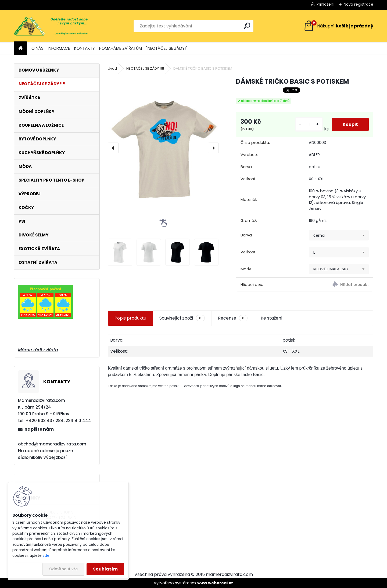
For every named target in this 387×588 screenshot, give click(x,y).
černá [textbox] (319, 235)
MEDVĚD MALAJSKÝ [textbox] (331, 269)
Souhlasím (105, 569)
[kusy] (309, 124)
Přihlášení (325, 4)
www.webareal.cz (215, 583)
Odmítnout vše (63, 569)
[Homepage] (20, 49)
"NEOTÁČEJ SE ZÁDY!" (167, 48)
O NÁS (37, 48)
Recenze (233, 318)
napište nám (39, 429)
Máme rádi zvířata (38, 350)
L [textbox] (314, 252)
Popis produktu (130, 318)
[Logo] (51, 26)
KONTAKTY (85, 48)
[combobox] (339, 235)
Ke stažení (272, 318)
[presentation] (113, 148)
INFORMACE (59, 48)
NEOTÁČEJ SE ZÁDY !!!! (145, 68)
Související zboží (182, 318)
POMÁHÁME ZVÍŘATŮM (121, 48)
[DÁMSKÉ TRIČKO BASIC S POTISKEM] (163, 148)
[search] (247, 26)
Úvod (112, 68)
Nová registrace (359, 4)
